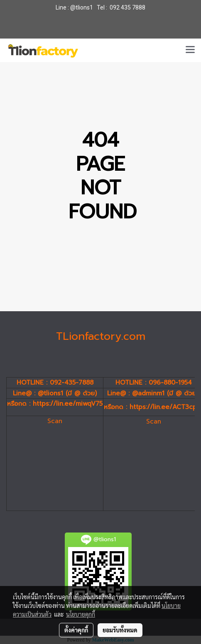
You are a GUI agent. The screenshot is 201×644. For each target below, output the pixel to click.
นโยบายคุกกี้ (81, 614)
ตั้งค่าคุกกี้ (76, 630)
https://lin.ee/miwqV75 (68, 404)
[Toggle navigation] (190, 50)
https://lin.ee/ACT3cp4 (165, 407)
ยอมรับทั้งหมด (120, 630)
